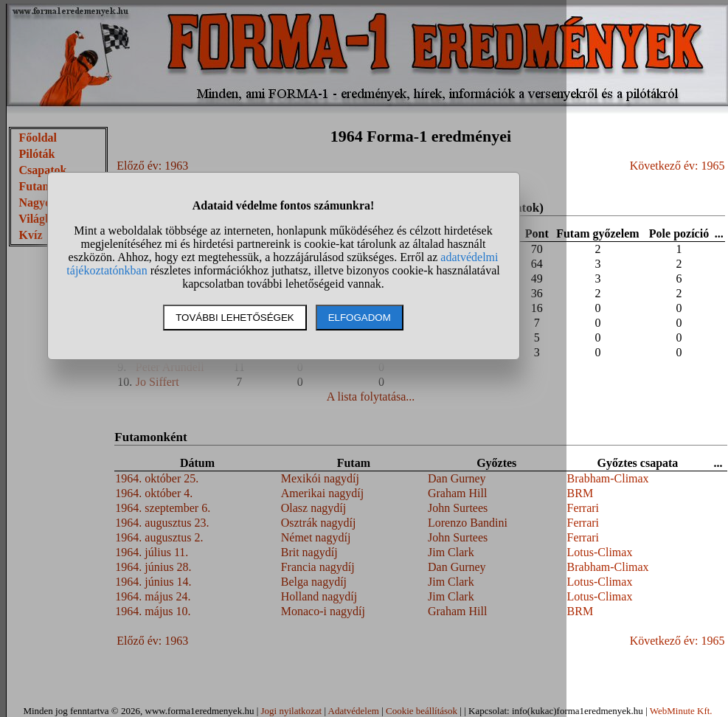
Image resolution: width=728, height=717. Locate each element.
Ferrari (583, 508)
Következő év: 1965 (677, 166)
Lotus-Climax (600, 552)
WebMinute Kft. (681, 711)
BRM (580, 493)
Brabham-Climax (608, 478)
